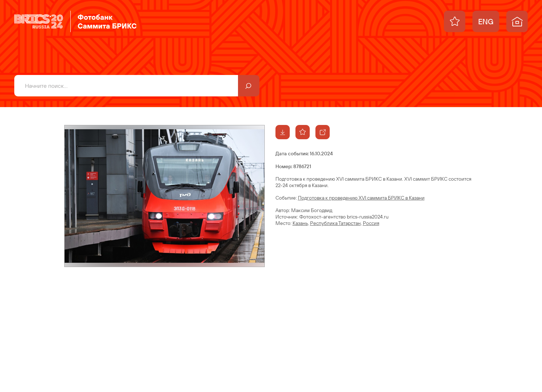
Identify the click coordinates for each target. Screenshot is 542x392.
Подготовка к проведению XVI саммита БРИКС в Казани (361, 198)
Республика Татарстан (335, 223)
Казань (300, 223)
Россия (371, 223)
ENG (486, 21)
